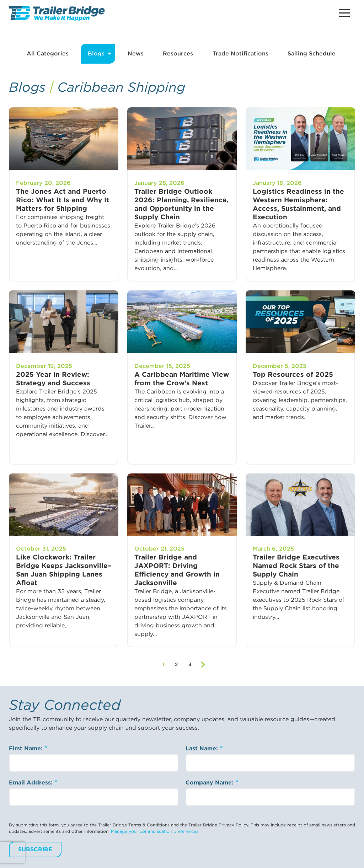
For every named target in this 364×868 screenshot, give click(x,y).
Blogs (96, 53)
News (136, 53)
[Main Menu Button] (344, 13)
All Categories (48, 53)
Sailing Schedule (312, 53)
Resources (178, 53)
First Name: (27, 748)
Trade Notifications (240, 53)
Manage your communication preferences (155, 831)
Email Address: (32, 783)
